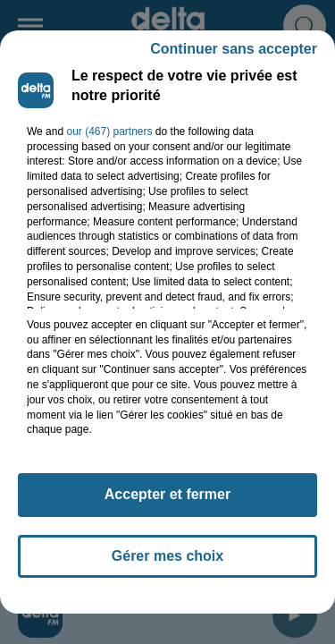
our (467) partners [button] (109, 131)
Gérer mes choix (167, 556)
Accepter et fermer (167, 494)
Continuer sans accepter (234, 49)
